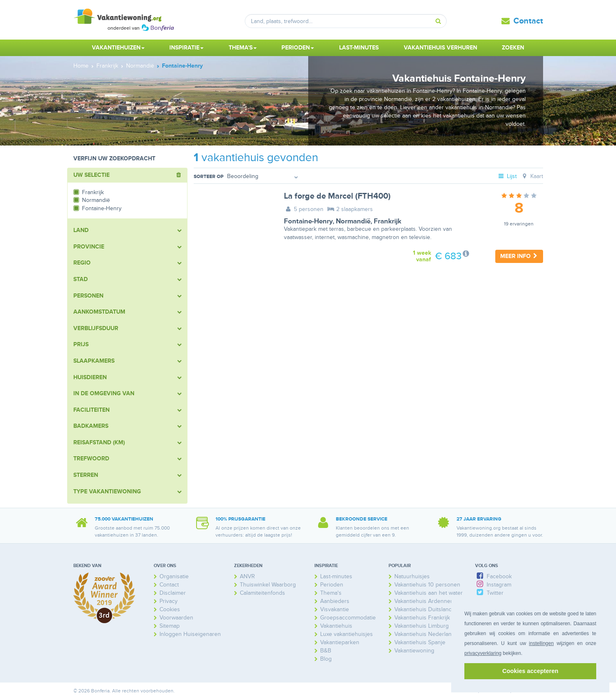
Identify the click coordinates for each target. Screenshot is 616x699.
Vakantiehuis (336, 626)
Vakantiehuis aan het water (429, 593)
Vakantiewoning (414, 651)
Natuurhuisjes (412, 576)
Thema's (331, 593)
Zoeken (513, 48)
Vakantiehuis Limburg (422, 626)
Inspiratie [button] (186, 48)
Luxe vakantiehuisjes (347, 634)
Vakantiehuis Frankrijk (422, 618)
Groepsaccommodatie (348, 618)
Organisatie (174, 576)
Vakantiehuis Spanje (420, 642)
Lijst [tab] (507, 176)
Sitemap (170, 626)
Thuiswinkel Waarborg (268, 585)
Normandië (353, 221)
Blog (326, 659)
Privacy (169, 601)
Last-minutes (359, 48)
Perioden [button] (298, 48)
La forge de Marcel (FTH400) (337, 196)
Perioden (332, 585)
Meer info (519, 256)
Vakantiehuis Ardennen (424, 601)
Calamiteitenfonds (262, 593)
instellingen (541, 643)
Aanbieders (335, 601)
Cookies (170, 609)
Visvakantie (335, 609)
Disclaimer (173, 593)
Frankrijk (388, 221)
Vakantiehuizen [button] (118, 48)
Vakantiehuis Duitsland (423, 609)
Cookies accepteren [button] (530, 671)
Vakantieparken (340, 642)
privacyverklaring (483, 653)
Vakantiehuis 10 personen (427, 585)
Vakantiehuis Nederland (425, 634)
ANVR (247, 576)
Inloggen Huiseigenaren (190, 634)
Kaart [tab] (532, 176)
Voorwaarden (176, 618)
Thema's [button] (243, 48)
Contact (528, 21)
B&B (326, 651)
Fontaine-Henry (308, 221)
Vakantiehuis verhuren (440, 48)
